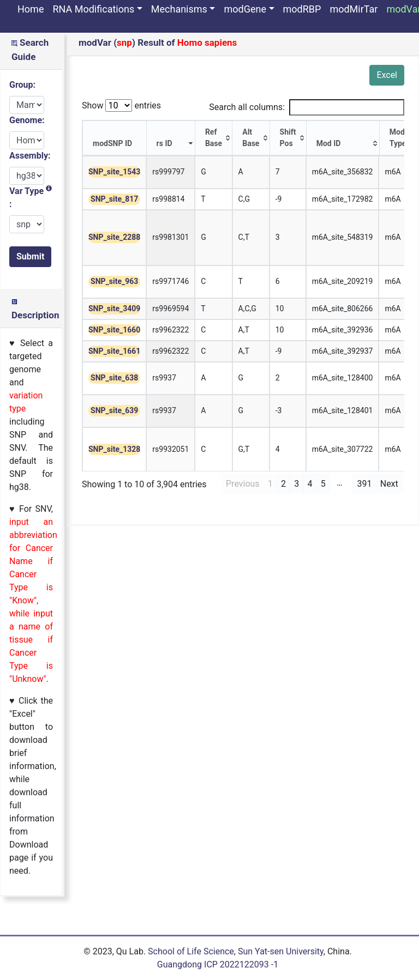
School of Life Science (191, 951)
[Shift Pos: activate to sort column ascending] (288, 138)
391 (365, 484)
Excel (387, 75)
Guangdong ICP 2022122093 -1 (218, 964)
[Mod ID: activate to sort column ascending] (343, 138)
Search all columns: (307, 107)
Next (389, 484)
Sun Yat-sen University (281, 951)
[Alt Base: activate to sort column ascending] (251, 138)
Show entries (121, 105)
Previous (243, 484)
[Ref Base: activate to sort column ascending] (214, 138)
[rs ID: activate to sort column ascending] (171, 138)
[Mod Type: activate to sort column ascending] (398, 138)
